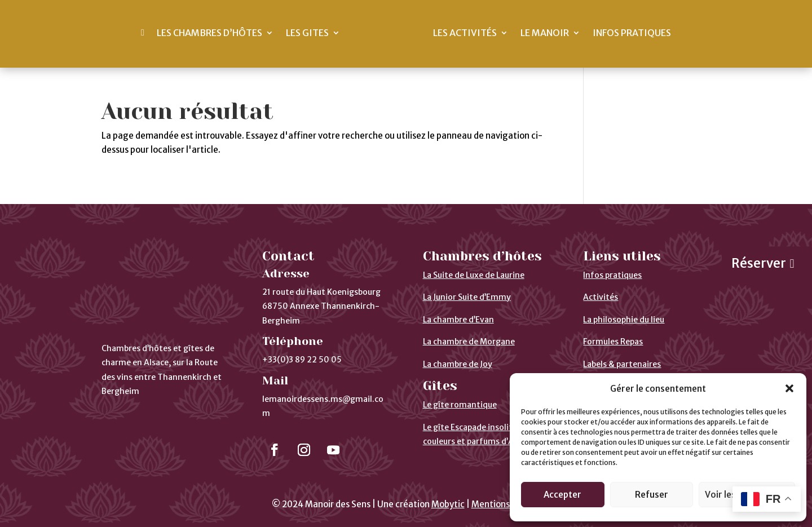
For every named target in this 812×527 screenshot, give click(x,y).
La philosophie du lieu (624, 320)
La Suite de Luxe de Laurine (474, 275)
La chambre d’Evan (458, 320)
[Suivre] (275, 450)
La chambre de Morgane (469, 342)
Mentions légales (506, 504)
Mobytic (448, 504)
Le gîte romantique (460, 405)
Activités (601, 297)
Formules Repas (613, 342)
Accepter (562, 495)
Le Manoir (545, 33)
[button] (789, 388)
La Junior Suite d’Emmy (467, 297)
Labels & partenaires (622, 364)
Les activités (465, 33)
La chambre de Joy (458, 364)
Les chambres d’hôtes (209, 33)
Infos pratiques (632, 33)
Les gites (307, 33)
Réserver (759, 263)
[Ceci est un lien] (143, 33)
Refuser (652, 495)
